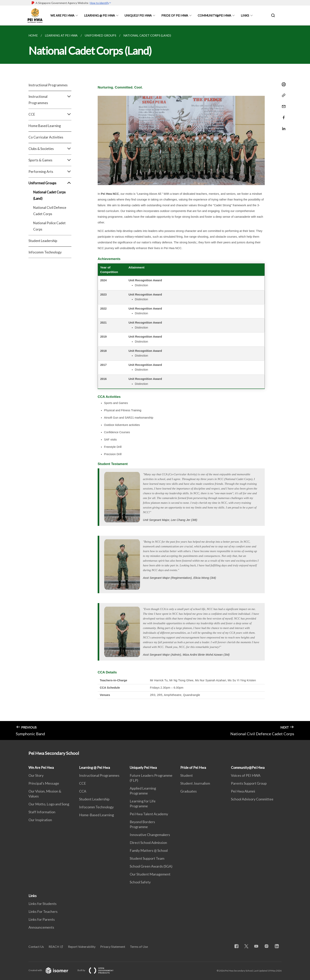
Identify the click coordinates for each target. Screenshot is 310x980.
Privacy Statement (113, 947)
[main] (155, 383)
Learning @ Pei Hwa (99, 15)
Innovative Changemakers (150, 835)
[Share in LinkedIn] (283, 126)
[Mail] (283, 104)
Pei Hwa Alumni (243, 791)
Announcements (41, 927)
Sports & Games (50, 160)
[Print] (283, 84)
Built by (99, 970)
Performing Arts (50, 172)
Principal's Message (44, 783)
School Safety (140, 882)
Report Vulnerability (82, 947)
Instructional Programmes (48, 85)
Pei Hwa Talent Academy (149, 814)
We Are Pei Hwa (62, 15)
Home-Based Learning (96, 815)
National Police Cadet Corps (49, 226)
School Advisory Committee (252, 799)
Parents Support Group (249, 783)
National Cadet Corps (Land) (49, 195)
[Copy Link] (283, 95)
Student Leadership (43, 241)
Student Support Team (147, 858)
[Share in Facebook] (283, 115)
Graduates (189, 791)
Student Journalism (195, 783)
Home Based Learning (45, 126)
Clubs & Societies (50, 149)
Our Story (36, 775)
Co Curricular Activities (46, 137)
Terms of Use (139, 947)
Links (245, 15)
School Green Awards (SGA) (151, 866)
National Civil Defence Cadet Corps (50, 211)
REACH (54, 947)
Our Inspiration (40, 820)
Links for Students (43, 904)
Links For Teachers (43, 911)
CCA (83, 791)
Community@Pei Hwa (214, 15)
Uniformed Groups (50, 183)
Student (187, 775)
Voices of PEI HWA (246, 775)
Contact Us (36, 947)
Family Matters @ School (149, 850)
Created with (52, 970)
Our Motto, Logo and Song (49, 804)
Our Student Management (150, 874)
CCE (50, 114)
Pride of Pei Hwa (175, 15)
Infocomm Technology (45, 252)
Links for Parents (42, 919)
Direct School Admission (148, 843)
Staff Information (42, 812)
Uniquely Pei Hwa (138, 15)
